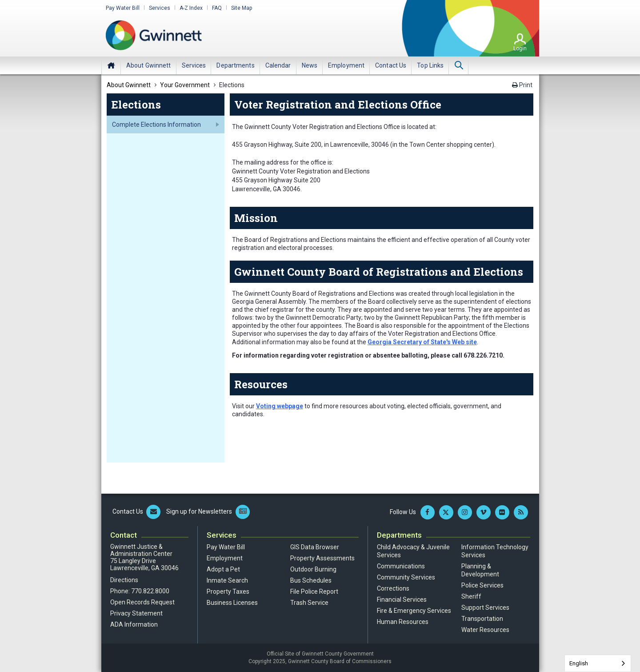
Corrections (393, 588)
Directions (124, 580)
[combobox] (598, 663)
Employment (225, 558)
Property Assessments (322, 558)
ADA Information (134, 624)
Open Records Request (142, 602)
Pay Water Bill (123, 8)
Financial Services (402, 600)
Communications (401, 566)
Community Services (406, 577)
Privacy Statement (136, 613)
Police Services (482, 585)
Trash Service (309, 603)
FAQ (217, 8)
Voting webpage (280, 406)
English (579, 663)
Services (160, 8)
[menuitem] (149, 65)
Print (522, 85)
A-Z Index (191, 8)
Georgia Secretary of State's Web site (422, 342)
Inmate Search (227, 580)
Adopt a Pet (223, 569)
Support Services (485, 608)
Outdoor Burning (313, 569)
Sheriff (471, 596)
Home (111, 65)
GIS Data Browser (315, 547)
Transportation (482, 619)
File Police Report (314, 592)
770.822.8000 (150, 591)
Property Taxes (228, 592)
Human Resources (403, 622)
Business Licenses (232, 603)
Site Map (242, 8)
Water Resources (485, 630)
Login (520, 48)
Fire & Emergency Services (414, 611)
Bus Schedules (311, 580)
